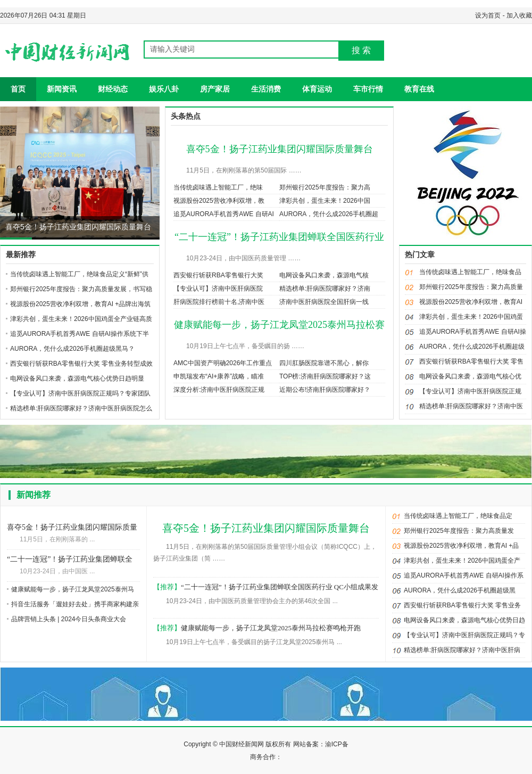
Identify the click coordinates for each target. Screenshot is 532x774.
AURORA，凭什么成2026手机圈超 (329, 214)
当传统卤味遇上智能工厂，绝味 (218, 187)
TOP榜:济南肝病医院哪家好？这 (325, 376)
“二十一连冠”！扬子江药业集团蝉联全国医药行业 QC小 (70, 560)
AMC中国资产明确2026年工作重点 (223, 363)
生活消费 (266, 89)
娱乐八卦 (164, 89)
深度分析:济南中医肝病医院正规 (219, 390)
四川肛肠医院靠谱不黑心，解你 (324, 363)
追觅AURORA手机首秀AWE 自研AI (224, 214)
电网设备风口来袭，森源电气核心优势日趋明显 (77, 378)
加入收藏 (519, 15)
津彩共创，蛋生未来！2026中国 (325, 201)
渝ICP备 (337, 744)
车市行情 (368, 89)
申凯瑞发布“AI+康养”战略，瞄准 (219, 376)
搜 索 (361, 50)
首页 (18, 89)
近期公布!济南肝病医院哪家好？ (325, 390)
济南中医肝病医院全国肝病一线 (324, 302)
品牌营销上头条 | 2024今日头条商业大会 (69, 619)
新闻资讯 (62, 89)
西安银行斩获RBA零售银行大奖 (218, 275)
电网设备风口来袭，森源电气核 (324, 275)
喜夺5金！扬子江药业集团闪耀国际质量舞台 (78, 227)
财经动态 (113, 89)
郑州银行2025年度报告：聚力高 (325, 187)
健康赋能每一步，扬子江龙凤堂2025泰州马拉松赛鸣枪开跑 (271, 628)
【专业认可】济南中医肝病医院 (218, 289)
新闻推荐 (34, 495)
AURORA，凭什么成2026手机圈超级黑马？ (72, 349)
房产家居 (215, 89)
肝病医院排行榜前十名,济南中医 (219, 302)
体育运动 (317, 89)
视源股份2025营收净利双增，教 (219, 201)
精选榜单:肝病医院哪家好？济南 (325, 289)
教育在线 (419, 89)
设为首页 (488, 15)
